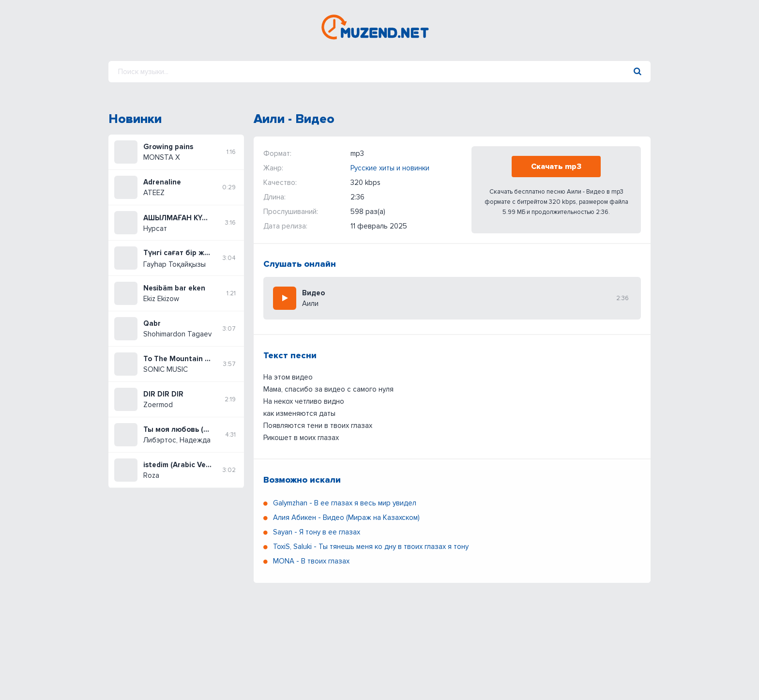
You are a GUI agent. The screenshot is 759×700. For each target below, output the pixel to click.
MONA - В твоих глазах (311, 561)
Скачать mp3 (556, 167)
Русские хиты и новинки (390, 168)
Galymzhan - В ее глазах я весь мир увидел (345, 503)
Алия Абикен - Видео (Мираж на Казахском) (346, 517)
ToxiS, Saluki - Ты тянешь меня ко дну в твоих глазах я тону (371, 547)
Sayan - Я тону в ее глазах (317, 532)
